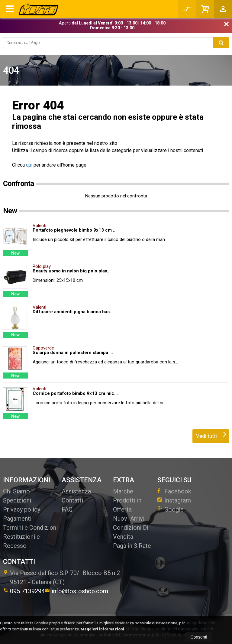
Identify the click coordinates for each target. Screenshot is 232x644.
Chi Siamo (16, 491)
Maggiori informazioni (102, 629)
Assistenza (76, 491)
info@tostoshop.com (76, 591)
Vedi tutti (211, 434)
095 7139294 (24, 591)
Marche (123, 491)
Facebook (174, 491)
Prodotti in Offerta (127, 505)
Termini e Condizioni (30, 528)
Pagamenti (17, 519)
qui (29, 165)
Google (171, 509)
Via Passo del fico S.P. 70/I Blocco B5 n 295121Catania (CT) (61, 577)
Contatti (72, 500)
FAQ (67, 509)
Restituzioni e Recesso (21, 541)
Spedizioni (17, 500)
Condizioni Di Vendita (131, 532)
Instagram (174, 500)
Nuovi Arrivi (129, 519)
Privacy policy (22, 509)
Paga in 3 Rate (132, 546)
